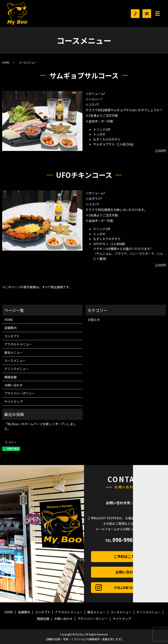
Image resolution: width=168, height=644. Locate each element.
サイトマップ (14, 402)
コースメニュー (15, 361)
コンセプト (12, 336)
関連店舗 (10, 377)
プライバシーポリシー (20, 393)
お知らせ (94, 320)
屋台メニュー (14, 352)
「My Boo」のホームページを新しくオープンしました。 (40, 426)
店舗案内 (10, 328)
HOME (6, 62)
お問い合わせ (14, 385)
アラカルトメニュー (18, 344)
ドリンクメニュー (17, 369)
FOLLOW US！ (136, 587)
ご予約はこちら (136, 556)
